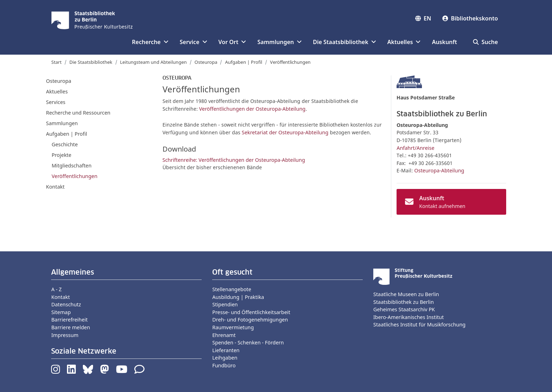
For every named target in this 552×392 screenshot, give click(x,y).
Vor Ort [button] (232, 42)
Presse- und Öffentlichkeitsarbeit (251, 312)
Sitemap (61, 312)
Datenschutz (66, 304)
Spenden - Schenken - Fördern (248, 342)
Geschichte (65, 144)
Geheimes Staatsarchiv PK (404, 309)
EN (423, 18)
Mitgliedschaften (72, 166)
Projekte (62, 155)
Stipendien (225, 304)
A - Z (56, 289)
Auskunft (444, 42)
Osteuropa (206, 62)
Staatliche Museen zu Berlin (406, 294)
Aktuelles (57, 91)
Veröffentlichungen (75, 176)
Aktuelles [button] (404, 42)
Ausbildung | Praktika (238, 297)
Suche (486, 42)
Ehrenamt (224, 335)
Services (56, 102)
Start (57, 62)
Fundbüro (224, 365)
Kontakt (56, 187)
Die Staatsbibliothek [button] (345, 42)
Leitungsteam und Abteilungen (154, 62)
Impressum (65, 335)
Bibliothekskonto (470, 18)
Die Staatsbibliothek (91, 62)
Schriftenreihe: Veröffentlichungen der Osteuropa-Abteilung (234, 160)
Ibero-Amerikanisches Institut (409, 317)
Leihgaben (225, 358)
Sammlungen (62, 123)
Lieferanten (226, 350)
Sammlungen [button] (279, 42)
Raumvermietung (233, 327)
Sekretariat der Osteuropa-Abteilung (285, 132)
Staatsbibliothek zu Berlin (404, 302)
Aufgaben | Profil (243, 62)
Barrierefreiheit (69, 320)
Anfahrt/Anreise (415, 148)
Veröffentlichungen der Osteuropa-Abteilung (252, 109)
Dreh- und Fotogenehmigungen (250, 320)
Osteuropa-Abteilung (439, 170)
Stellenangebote (232, 289)
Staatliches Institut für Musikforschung (419, 324)
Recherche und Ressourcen (78, 113)
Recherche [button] (150, 42)
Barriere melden (70, 327)
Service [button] (194, 42)
